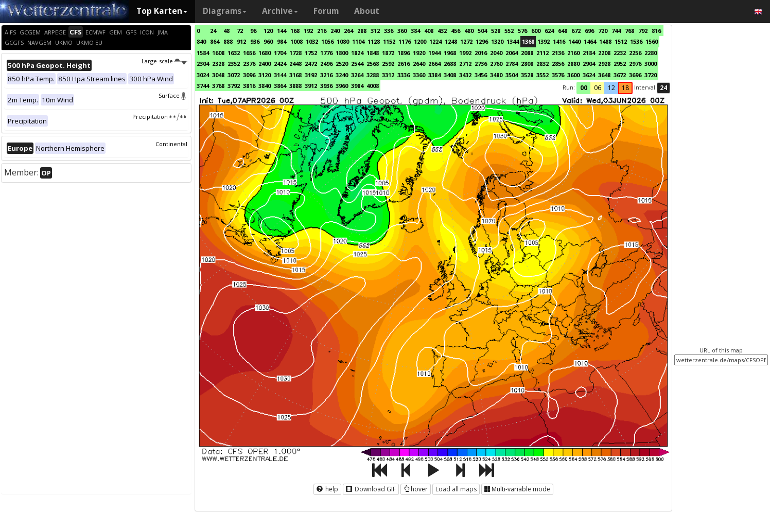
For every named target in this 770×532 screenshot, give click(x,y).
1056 (327, 41)
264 (348, 31)
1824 (357, 53)
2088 (527, 53)
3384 (434, 75)
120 (268, 31)
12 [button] (611, 88)
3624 (589, 75)
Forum (326, 11)
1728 (295, 53)
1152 (389, 41)
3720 (651, 75)
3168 (295, 75)
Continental (171, 144)
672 (576, 31)
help (327, 489)
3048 (218, 75)
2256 (635, 53)
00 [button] (584, 88)
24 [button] (663, 88)
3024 (203, 75)
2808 (527, 64)
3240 (342, 75)
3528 (527, 75)
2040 (496, 53)
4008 (373, 86)
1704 (280, 53)
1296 (482, 41)
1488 (605, 41)
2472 (311, 64)
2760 (496, 64)
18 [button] (625, 88)
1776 (326, 53)
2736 (481, 64)
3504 (512, 75)
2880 (573, 64)
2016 (481, 53)
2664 (434, 64)
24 (213, 31)
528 (496, 31)
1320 (497, 41)
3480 (496, 75)
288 (362, 31)
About (367, 11)
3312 (388, 75)
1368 (528, 41)
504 (482, 31)
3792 (234, 86)
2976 (635, 64)
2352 (234, 64)
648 (563, 31)
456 (456, 31)
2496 (326, 64)
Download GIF (371, 489)
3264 (357, 75)
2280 (651, 53)
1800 (342, 53)
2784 (512, 64)
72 (240, 31)
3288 (373, 75)
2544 (357, 64)
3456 (481, 75)
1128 (374, 41)
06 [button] (598, 88)
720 (603, 31)
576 (522, 31)
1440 (574, 41)
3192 (311, 75)
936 (255, 41)
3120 (265, 75)
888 (228, 41)
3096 (249, 75)
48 (226, 31)
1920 (419, 53)
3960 (342, 86)
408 (429, 31)
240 (335, 31)
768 (629, 31)
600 (536, 31)
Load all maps (456, 489)
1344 (513, 41)
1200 (420, 41)
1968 (450, 53)
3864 (280, 86)
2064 (512, 53)
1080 (343, 41)
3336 (404, 75)
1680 (265, 53)
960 (268, 41)
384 (415, 31)
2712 (465, 64)
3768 (218, 86)
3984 (357, 86)
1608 (218, 53)
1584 (203, 53)
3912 (311, 86)
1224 (435, 41)
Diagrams (225, 11)
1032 (312, 41)
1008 (296, 41)
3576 (558, 75)
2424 (280, 64)
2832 (542, 64)
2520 (342, 64)
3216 (326, 75)
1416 (559, 41)
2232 (620, 53)
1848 (373, 53)
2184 (589, 53)
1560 (652, 41)
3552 (542, 75)
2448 (295, 64)
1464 (590, 41)
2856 (558, 64)
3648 (604, 75)
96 (253, 31)
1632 (234, 53)
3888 (295, 86)
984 (282, 41)
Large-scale (164, 61)
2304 (203, 64)
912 (241, 41)
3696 (635, 75)
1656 (249, 53)
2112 (542, 53)
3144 (280, 75)
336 (389, 31)
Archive (280, 11)
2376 (249, 64)
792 (643, 31)
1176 (405, 41)
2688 (450, 64)
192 (308, 31)
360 (402, 31)
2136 (558, 53)
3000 (651, 64)
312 (375, 31)
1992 (465, 53)
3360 (419, 75)
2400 (265, 64)
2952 (620, 64)
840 (201, 41)
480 (469, 31)
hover (416, 489)
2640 (419, 64)
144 (282, 31)
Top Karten (162, 11)
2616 (404, 64)
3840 (265, 86)
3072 (234, 75)
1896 (404, 53)
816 (656, 31)
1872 (388, 53)
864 (215, 41)
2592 (388, 64)
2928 (604, 64)
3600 (573, 75)
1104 (358, 41)
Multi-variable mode (517, 489)
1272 (466, 41)
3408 (450, 75)
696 (589, 31)
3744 (203, 86)
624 (549, 31)
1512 (621, 41)
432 (442, 31)
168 (295, 31)
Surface (173, 95)
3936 (326, 86)
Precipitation (160, 117)
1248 (451, 41)
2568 (373, 64)
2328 (218, 64)
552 (509, 31)
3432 (465, 75)
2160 (573, 53)
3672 (620, 75)
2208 (604, 53)
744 (616, 31)
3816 (249, 86)
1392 (544, 41)
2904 (589, 64)
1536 (636, 41)
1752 (311, 53)
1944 (434, 53)
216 (322, 31)
